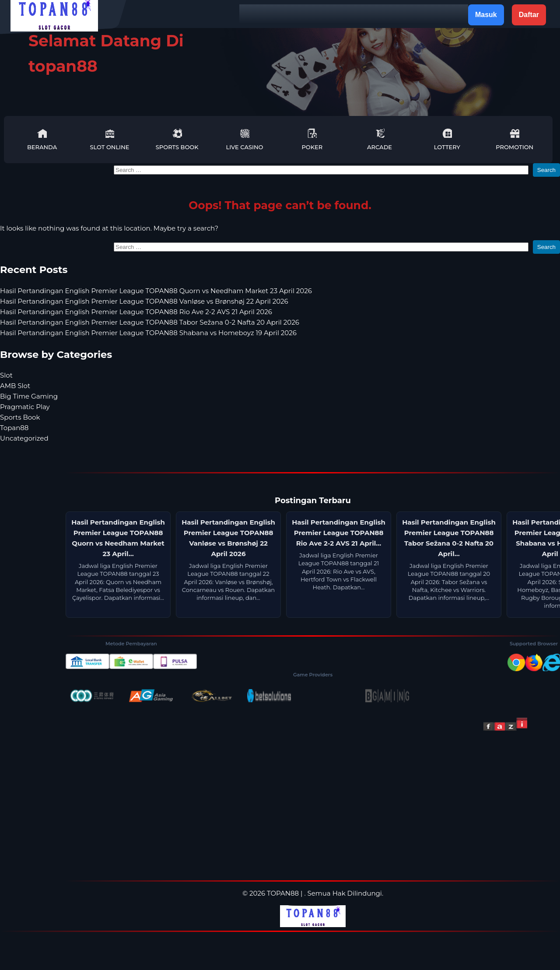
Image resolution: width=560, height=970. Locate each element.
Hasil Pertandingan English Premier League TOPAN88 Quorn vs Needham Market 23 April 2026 (156, 291)
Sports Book (177, 139)
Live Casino (245, 139)
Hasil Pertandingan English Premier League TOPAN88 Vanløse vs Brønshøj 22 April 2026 (144, 301)
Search (546, 170)
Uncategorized (24, 438)
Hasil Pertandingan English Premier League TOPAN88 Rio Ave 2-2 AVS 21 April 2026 (136, 312)
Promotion (514, 139)
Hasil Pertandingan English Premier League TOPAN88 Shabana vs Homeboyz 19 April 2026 (148, 333)
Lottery (447, 139)
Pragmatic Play (25, 407)
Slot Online (109, 139)
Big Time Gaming (29, 396)
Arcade (380, 139)
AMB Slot (15, 386)
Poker (312, 139)
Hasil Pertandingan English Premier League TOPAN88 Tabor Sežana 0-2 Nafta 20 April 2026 (150, 322)
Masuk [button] (486, 15)
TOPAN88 (283, 893)
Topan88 (14, 428)
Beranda (42, 139)
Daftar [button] (529, 15)
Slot (6, 375)
